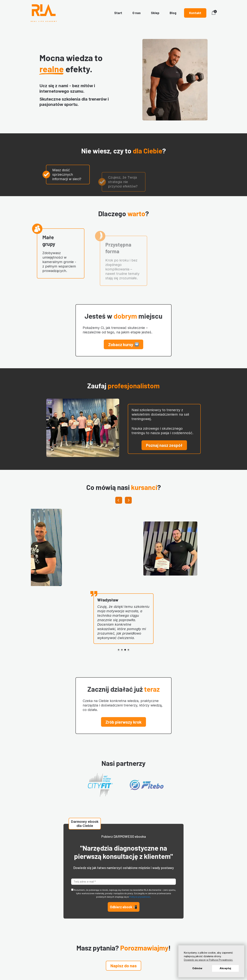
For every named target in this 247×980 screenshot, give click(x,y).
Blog (173, 13)
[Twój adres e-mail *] (123, 896)
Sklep (155, 13)
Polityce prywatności (140, 911)
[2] (125, 650)
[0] (119, 650)
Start (118, 13)
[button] (123, 359)
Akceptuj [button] (225, 968)
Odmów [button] (197, 968)
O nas (137, 13)
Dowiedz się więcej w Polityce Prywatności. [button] (208, 960)
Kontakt (195, 13)
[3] (128, 650)
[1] (122, 650)
